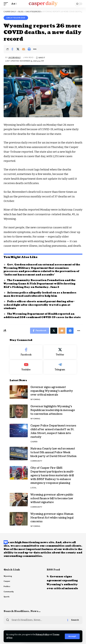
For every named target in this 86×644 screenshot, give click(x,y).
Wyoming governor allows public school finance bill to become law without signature (52, 498)
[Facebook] (26, 352)
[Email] (24, 49)
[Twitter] (60, 352)
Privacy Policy (42, 635)
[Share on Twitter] (18, 49)
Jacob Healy (14, 57)
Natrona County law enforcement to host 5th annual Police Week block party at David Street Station (54, 452)
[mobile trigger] (7, 4)
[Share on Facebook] (12, 49)
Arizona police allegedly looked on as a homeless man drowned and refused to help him (40, 294)
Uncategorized (16, 18)
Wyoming (35, 399)
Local (33, 488)
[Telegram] (60, 367)
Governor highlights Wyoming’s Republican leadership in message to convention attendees (53, 410)
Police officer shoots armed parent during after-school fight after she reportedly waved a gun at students (39, 305)
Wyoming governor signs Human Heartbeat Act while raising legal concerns (52, 518)
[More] (35, 49)
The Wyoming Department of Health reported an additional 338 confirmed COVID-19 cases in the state (42, 316)
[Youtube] (26, 367)
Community (36, 461)
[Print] (29, 49)
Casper (34, 442)
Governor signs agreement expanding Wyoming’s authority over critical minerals (52, 391)
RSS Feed (53, 570)
